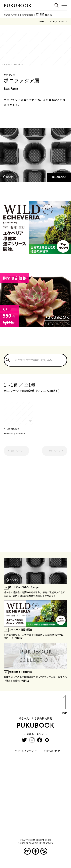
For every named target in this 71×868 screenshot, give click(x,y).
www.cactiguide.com (15, 64)
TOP (64, 705)
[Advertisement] (35, 501)
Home (42, 21)
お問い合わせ (52, 751)
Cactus (52, 21)
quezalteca (19, 431)
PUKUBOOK (18, 6)
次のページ (55, 451)
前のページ (17, 451)
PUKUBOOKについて (24, 751)
